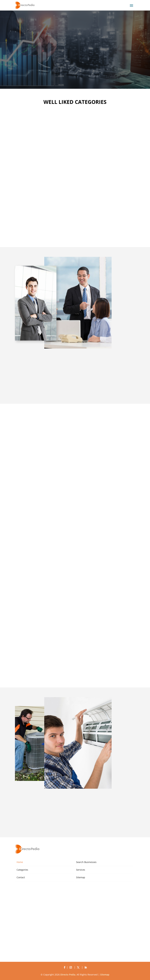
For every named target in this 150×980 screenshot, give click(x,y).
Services (81, 870)
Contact (21, 877)
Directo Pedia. (68, 975)
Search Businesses (86, 862)
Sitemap (81, 877)
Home (20, 862)
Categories (22, 870)
